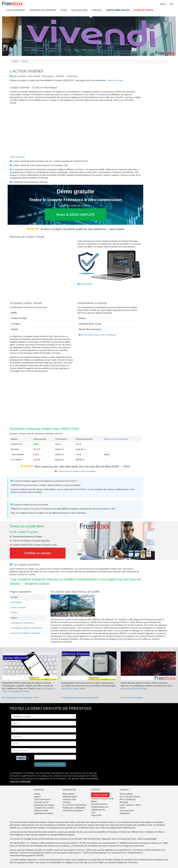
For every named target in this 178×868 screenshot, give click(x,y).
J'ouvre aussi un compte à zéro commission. (77, 471)
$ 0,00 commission (42, 799)
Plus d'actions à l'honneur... (133, 698)
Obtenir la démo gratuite (50, 764)
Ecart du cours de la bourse (116, 439)
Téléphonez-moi (98, 810)
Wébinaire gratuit (70, 797)
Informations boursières (73, 811)
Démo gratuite (86, 284)
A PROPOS (97, 10)
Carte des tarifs (69, 799)
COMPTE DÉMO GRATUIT (118, 10)
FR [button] (172, 4)
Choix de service (41, 802)
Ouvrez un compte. (115, 80)
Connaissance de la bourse (23, 623)
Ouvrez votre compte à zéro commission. (99, 335)
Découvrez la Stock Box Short (134, 689)
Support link (96, 815)
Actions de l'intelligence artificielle (25, 633)
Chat (93, 812)
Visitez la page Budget (147, 839)
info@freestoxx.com (100, 807)
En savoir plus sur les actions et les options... (81, 698)
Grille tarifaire (17, 602)
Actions (15, 61)
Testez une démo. (17, 157)
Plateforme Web (41, 811)
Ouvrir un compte (18, 607)
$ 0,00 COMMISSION (16, 10)
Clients (163, 4)
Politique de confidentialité (74, 808)
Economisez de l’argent (44, 805)
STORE (64, 10)
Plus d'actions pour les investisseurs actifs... (21, 698)
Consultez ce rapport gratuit (73, 689)
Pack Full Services (99, 804)
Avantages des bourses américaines (26, 628)
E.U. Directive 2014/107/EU (74, 805)
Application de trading (43, 813)
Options (14, 613)
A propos (66, 802)
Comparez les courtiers (44, 808)
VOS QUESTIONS (79, 10)
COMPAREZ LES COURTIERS (43, 10)
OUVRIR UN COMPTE (144, 10)
